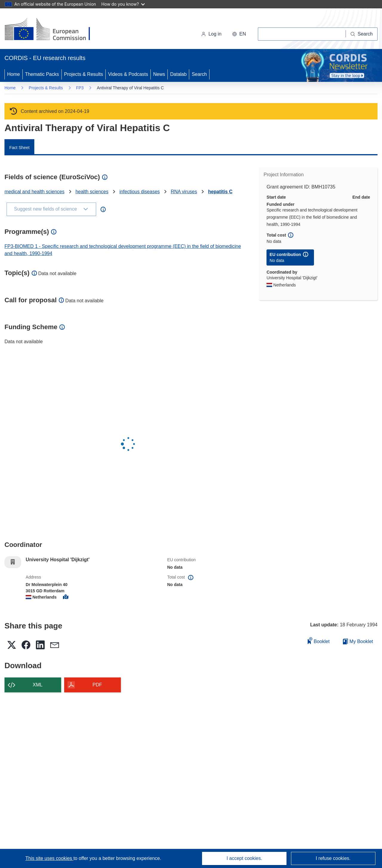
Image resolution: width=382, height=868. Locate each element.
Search (199, 74)
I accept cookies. (244, 858)
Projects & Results (84, 74)
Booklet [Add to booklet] (319, 641)
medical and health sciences (34, 192)
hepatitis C (220, 192)
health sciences (92, 192)
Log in (211, 34)
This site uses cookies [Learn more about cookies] (49, 858)
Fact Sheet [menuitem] (19, 148)
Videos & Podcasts (128, 74)
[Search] (362, 34)
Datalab (178, 74)
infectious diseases (140, 192)
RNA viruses (184, 192)
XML (38, 685)
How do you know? (123, 4)
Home (14, 74)
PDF (97, 685)
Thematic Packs (42, 74)
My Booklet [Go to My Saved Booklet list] (358, 641)
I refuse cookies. (333, 858)
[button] (239, 34)
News (159, 74)
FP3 (80, 88)
